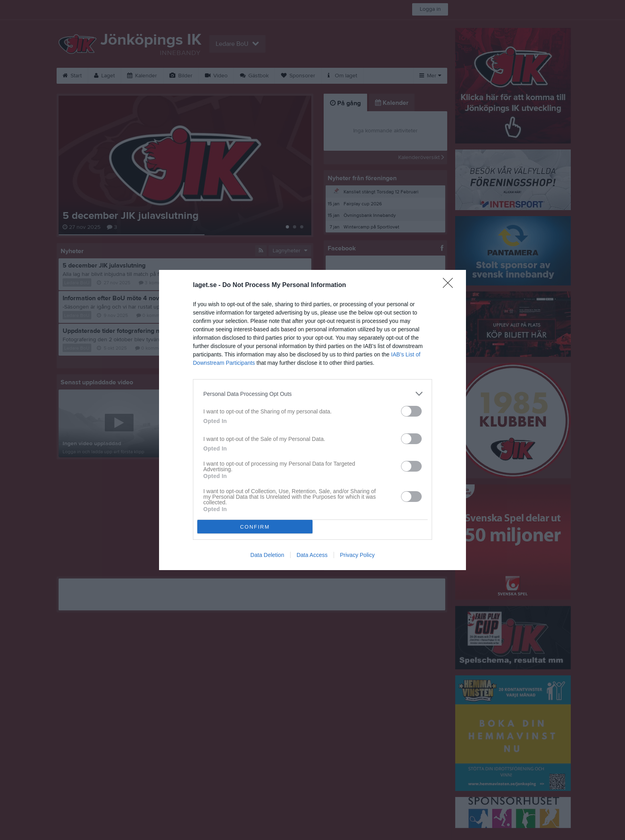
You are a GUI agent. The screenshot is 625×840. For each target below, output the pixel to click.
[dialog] (312, 420)
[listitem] (312, 394)
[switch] (411, 411)
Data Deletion (267, 555)
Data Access (312, 555)
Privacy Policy (357, 555)
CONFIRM (255, 527)
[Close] (450, 285)
